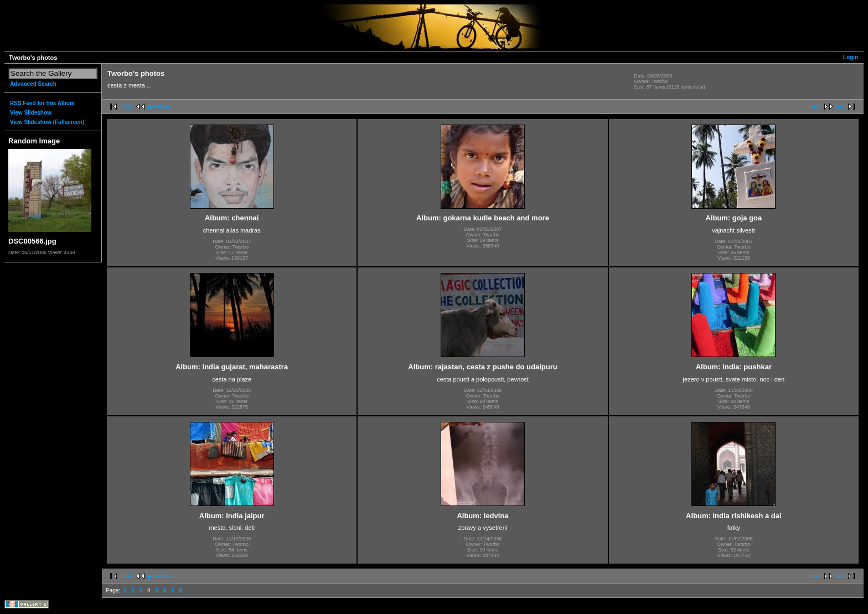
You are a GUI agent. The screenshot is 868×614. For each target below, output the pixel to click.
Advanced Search (33, 84)
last (840, 107)
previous (159, 107)
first (126, 107)
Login (851, 57)
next (815, 107)
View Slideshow (31, 113)
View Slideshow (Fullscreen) (47, 122)
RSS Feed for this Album (42, 103)
